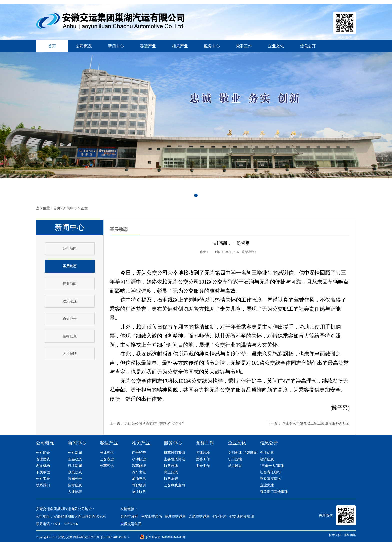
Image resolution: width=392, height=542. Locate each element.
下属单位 (43, 472)
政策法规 (70, 301)
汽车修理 (139, 466)
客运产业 (148, 46)
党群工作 (244, 46)
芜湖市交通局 (175, 517)
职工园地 (235, 459)
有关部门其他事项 (274, 492)
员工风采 (235, 466)
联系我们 (43, 485)
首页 (57, 208)
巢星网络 (350, 535)
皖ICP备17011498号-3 (115, 537)
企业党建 (267, 485)
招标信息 (70, 336)
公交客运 (107, 459)
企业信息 (267, 453)
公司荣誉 (43, 479)
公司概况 (84, 46)
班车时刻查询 (174, 453)
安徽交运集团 (131, 524)
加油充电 (139, 479)
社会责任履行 (270, 472)
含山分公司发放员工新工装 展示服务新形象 (316, 424)
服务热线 (171, 466)
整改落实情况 (270, 479)
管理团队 (43, 459)
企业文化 (276, 46)
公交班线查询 (174, 485)
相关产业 (180, 46)
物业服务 (139, 492)
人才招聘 (70, 354)
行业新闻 (70, 284)
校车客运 (107, 466)
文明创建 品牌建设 (242, 453)
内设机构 (43, 466)
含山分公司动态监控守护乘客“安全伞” (154, 424)
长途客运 (107, 453)
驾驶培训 (139, 485)
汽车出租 (139, 472)
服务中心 (212, 46)
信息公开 (308, 46)
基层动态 (75, 459)
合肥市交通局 (199, 517)
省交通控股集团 (242, 517)
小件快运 (139, 459)
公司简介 (43, 453)
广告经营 (139, 453)
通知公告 (70, 319)
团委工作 (203, 459)
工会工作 (203, 466)
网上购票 (171, 472)
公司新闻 (70, 249)
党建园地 (203, 453)
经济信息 (267, 459)
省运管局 (219, 517)
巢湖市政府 (129, 517)
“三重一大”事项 (272, 466)
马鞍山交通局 (151, 517)
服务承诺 (171, 479)
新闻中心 (116, 46)
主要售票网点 (174, 459)
